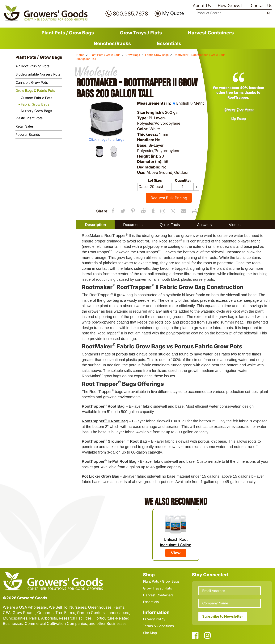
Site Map (150, 633)
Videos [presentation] (235, 225)
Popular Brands (28, 135)
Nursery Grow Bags (36, 111)
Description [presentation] (95, 225)
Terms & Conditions (158, 626)
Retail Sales (25, 126)
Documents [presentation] (133, 225)
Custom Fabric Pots (36, 98)
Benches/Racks (112, 43)
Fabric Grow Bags (157, 55)
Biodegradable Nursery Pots (38, 74)
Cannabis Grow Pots (32, 83)
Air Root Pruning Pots (32, 66)
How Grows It (231, 5)
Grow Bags (133, 55)
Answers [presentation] (204, 225)
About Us (202, 5)
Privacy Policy (154, 619)
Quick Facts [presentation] (170, 225)
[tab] (95, 225)
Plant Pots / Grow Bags (68, 33)
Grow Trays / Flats (141, 33)
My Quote (173, 13)
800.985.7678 (130, 14)
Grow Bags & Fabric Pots (35, 91)
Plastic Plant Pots (29, 118)
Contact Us (261, 5)
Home (80, 55)
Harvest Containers (211, 33)
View (176, 553)
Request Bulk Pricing (169, 198)
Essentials (169, 43)
